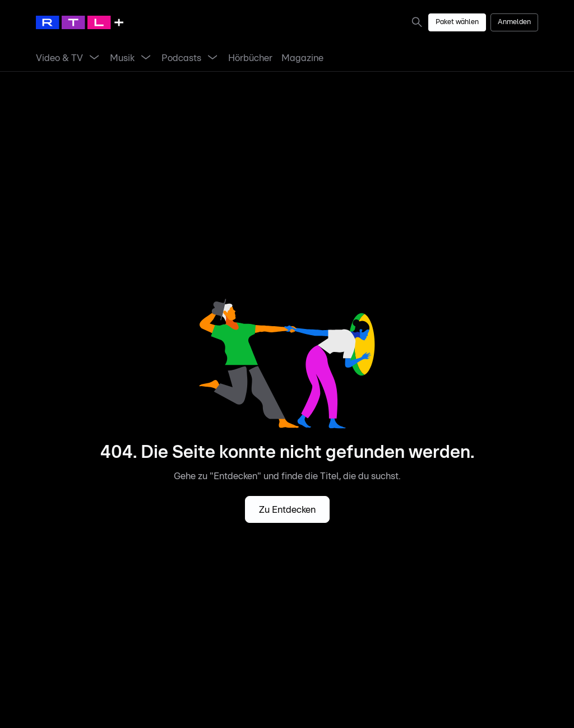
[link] (419, 22)
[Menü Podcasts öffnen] (212, 58)
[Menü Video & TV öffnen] (94, 58)
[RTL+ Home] (80, 22)
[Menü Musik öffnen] (146, 58)
